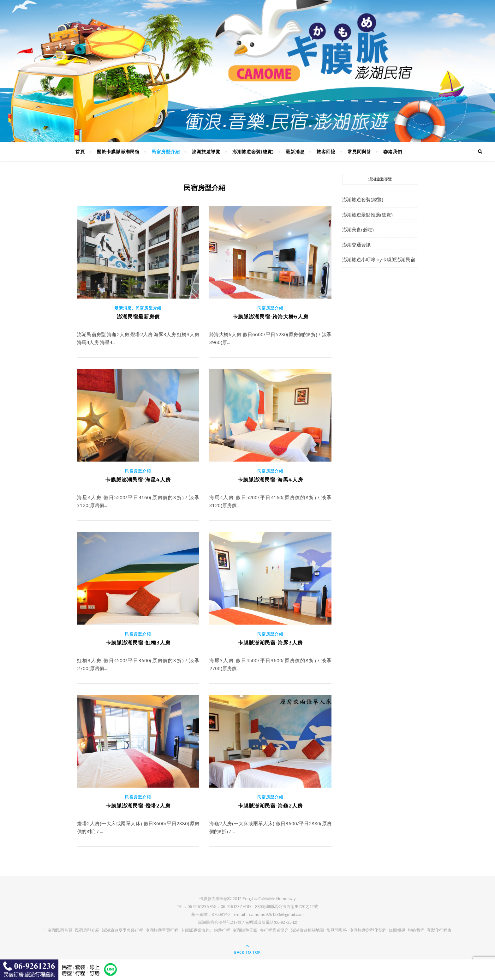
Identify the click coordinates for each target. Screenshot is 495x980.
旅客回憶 (326, 151)
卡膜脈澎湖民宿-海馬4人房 (270, 480)
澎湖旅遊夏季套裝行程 (122, 930)
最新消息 (295, 151)
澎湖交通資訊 (356, 245)
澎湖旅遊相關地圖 (307, 930)
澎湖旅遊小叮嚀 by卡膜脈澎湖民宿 (379, 259)
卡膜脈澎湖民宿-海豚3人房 (270, 643)
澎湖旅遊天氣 (245, 930)
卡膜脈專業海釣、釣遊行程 (206, 930)
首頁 (80, 151)
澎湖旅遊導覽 (206, 151)
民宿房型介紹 (166, 151)
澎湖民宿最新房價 (138, 317)
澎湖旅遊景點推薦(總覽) (367, 215)
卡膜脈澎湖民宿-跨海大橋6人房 (271, 317)
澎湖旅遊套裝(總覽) (253, 151)
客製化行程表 (439, 930)
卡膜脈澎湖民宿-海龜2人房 (270, 806)
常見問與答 (359, 151)
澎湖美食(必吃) (358, 229)
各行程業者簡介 (274, 930)
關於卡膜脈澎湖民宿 (118, 151)
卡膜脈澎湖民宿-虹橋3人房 (138, 643)
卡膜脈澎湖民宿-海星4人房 (138, 480)
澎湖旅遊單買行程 (162, 930)
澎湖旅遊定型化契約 (368, 930)
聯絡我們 (393, 151)
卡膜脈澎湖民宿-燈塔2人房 (138, 806)
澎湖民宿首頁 (60, 930)
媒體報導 (397, 930)
